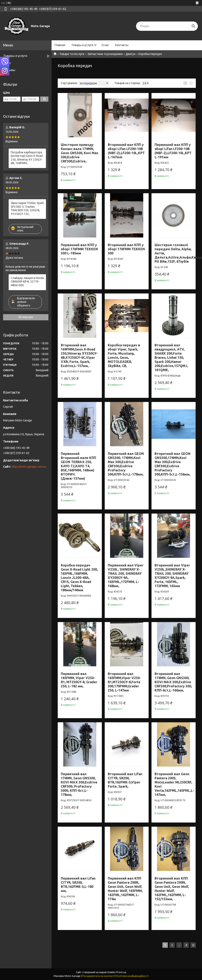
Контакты (122, 45)
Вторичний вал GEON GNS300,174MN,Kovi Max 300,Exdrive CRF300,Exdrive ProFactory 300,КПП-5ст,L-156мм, (173, 464)
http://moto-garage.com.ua (29, 467)
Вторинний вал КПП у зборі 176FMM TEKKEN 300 (126, 249)
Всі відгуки (26, 317)
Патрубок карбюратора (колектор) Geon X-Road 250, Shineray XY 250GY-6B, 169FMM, (27, 158)
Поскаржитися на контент (98, 976)
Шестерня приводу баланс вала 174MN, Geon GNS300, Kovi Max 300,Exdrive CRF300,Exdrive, (80, 153)
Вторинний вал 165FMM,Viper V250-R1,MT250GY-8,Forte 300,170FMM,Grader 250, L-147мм (124, 682)
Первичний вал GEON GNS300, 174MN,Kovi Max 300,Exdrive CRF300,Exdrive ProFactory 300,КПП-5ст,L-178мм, (126, 464)
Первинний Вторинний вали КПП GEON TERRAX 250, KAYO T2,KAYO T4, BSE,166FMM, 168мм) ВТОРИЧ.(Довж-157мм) (78, 466)
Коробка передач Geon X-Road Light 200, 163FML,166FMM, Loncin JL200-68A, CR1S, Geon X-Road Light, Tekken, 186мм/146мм (79, 578)
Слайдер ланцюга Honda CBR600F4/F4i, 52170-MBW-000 (27, 282)
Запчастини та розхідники (105, 54)
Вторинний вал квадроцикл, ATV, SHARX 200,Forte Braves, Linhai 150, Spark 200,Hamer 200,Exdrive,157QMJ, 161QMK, (171, 358)
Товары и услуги (82, 45)
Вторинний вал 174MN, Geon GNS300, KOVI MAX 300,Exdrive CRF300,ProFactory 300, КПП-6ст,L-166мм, (173, 682)
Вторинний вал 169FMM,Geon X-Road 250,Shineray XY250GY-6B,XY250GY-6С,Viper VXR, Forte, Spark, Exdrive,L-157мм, (79, 355)
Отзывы (9, 70)
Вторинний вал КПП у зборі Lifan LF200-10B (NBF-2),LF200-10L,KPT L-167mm (126, 151)
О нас (105, 45)
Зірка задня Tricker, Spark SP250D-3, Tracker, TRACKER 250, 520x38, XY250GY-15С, (27, 208)
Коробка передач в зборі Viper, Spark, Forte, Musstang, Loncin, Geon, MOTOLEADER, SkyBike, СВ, (124, 355)
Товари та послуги (72, 54)
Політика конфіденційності (132, 976)
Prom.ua (121, 972)
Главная (60, 45)
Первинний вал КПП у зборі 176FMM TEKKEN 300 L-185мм (79, 249)
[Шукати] (193, 26)
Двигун (130, 54)
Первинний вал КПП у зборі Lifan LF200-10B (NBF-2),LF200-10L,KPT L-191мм (173, 151)
